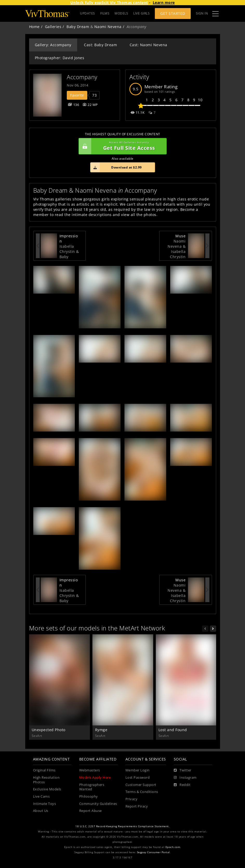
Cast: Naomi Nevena (148, 45)
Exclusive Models (47, 789)
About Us (41, 811)
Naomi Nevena (108, 27)
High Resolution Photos (46, 780)
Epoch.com (173, 847)
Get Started (173, 13)
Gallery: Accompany (53, 45)
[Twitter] (183, 770)
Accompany (82, 77)
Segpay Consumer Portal (153, 852)
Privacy (132, 799)
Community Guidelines (98, 804)
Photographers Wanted (92, 787)
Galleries (53, 27)
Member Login (138, 770)
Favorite (77, 95)
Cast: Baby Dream (100, 45)
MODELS (121, 13)
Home (34, 27)
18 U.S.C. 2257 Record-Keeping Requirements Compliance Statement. (122, 826)
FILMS (105, 13)
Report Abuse (91, 811)
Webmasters (90, 770)
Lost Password (138, 778)
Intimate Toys (45, 804)
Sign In (202, 13)
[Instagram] (185, 778)
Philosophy (89, 796)
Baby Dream (78, 27)
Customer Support (141, 785)
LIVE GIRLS (141, 13)
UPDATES (88, 13)
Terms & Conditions (142, 792)
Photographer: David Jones (60, 58)
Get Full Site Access (121, 146)
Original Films (44, 770)
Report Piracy (137, 806)
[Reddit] (182, 785)
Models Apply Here (95, 778)
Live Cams (41, 796)
